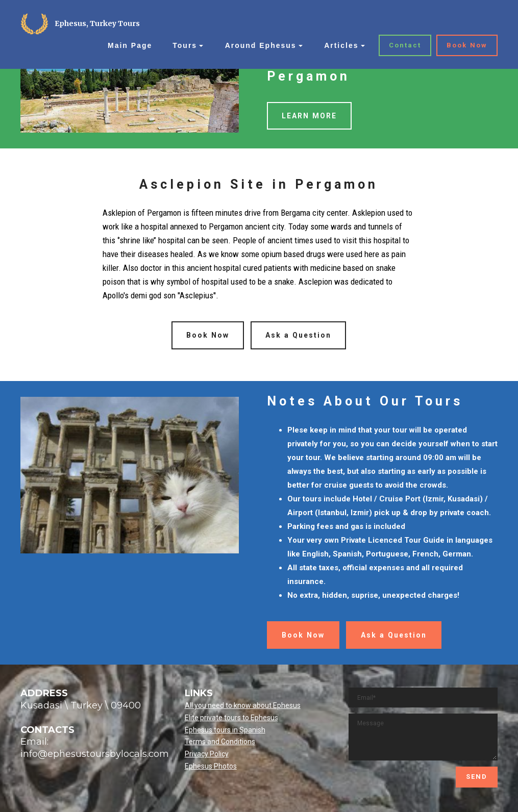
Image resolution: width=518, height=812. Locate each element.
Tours (185, 45)
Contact (405, 45)
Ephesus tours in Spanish (225, 730)
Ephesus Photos (211, 766)
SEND (477, 777)
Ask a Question (298, 335)
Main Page (130, 45)
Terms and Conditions (220, 742)
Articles (341, 45)
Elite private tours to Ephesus (231, 718)
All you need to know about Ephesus (243, 705)
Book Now (467, 45)
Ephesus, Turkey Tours (97, 23)
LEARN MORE (309, 116)
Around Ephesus (261, 45)
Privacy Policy (207, 754)
